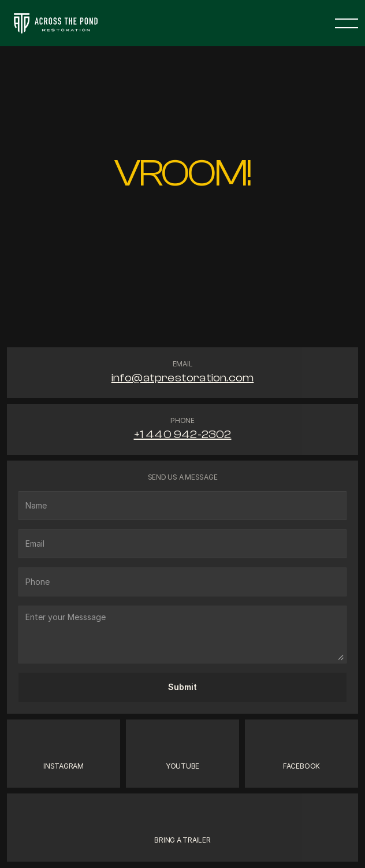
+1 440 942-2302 (183, 434)
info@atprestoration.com (183, 378)
